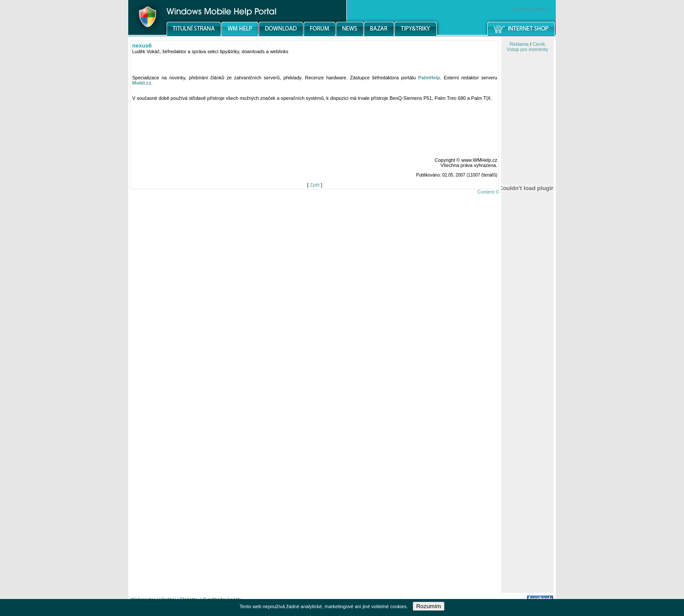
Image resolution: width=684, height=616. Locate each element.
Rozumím (429, 606)
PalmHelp (429, 78)
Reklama (519, 44)
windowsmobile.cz (530, 9)
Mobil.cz (142, 83)
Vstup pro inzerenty (528, 49)
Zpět (315, 185)
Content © (488, 192)
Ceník (539, 44)
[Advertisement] (527, 455)
